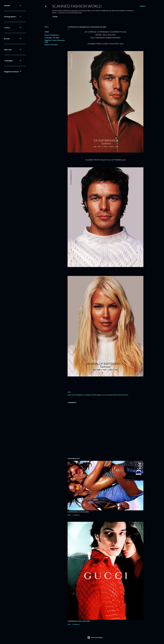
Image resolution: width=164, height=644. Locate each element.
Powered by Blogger (95, 638)
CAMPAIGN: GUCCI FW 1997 (79, 621)
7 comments (76, 515)
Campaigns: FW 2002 (52, 38)
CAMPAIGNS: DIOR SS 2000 (78, 512)
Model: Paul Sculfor (51, 45)
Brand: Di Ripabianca (52, 35)
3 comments (76, 624)
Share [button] (47, 27)
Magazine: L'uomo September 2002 (107, 395)
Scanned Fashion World (77, 6)
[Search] (143, 6)
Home (55, 17)
